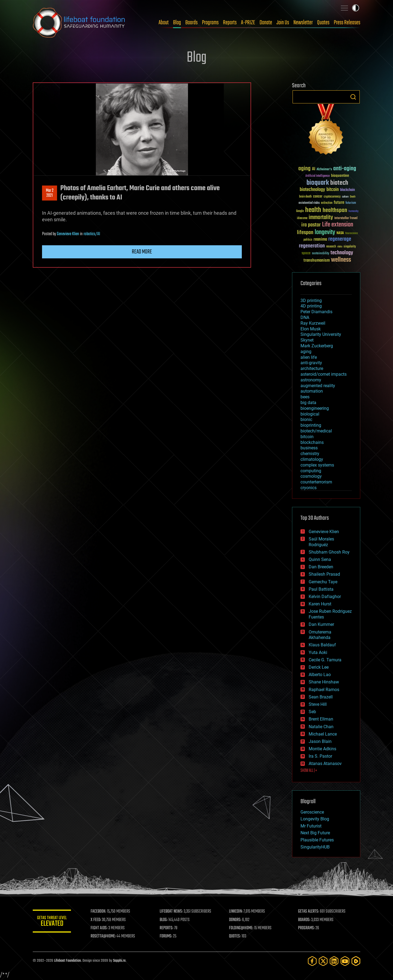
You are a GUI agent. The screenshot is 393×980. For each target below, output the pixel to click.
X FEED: (96, 920)
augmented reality (318, 386)
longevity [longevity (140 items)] (325, 232)
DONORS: (235, 920)
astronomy (311, 380)
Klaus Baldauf (322, 645)
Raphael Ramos (324, 690)
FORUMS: (166, 936)
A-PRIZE (248, 23)
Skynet (307, 340)
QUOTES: (235, 936)
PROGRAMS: (306, 928)
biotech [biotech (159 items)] (339, 183)
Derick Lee (319, 667)
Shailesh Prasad (324, 574)
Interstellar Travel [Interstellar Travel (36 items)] (346, 218)
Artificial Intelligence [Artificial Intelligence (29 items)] (318, 176)
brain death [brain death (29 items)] (305, 197)
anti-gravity (311, 363)
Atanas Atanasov (325, 764)
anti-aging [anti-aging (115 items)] (345, 169)
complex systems (317, 465)
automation (312, 391)
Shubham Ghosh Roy (329, 552)
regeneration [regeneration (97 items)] (312, 246)
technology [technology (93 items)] (342, 253)
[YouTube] (345, 961)
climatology (312, 459)
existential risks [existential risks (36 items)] (309, 203)
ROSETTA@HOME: (103, 936)
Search (353, 97)
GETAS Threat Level (52, 922)
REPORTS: (166, 928)
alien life (309, 357)
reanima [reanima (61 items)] (320, 239)
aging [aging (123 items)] (304, 169)
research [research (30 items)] (331, 247)
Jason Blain (320, 741)
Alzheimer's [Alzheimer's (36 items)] (324, 170)
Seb (312, 712)
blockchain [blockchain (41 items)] (347, 190)
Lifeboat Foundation (67, 961)
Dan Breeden (321, 567)
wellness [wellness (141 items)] (341, 260)
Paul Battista (321, 589)
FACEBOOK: (98, 912)
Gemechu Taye (323, 582)
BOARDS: (304, 920)
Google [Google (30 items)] (300, 211)
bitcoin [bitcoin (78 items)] (333, 190)
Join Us (283, 23)
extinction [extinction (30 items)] (327, 203)
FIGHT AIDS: (99, 928)
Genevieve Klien (68, 234)
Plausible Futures (317, 840)
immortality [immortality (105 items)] (321, 217)
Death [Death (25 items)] (353, 197)
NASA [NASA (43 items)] (340, 233)
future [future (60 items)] (339, 203)
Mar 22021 (50, 193)
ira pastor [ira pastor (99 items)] (311, 225)
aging (306, 352)
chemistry (310, 454)
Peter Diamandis (316, 312)
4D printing (311, 306)
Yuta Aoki (318, 652)
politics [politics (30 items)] (308, 240)
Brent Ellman (321, 719)
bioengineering (315, 408)
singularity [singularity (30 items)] (350, 247)
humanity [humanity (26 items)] (354, 211)
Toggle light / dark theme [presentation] (356, 8)
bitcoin (307, 437)
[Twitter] (323, 961)
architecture (312, 368)
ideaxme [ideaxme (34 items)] (302, 219)
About (164, 23)
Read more (142, 252)
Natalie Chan (321, 727)
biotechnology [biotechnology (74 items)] (312, 190)
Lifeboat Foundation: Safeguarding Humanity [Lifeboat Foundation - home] (79, 23)
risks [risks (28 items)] (340, 247)
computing (311, 471)
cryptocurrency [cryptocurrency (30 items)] (332, 197)
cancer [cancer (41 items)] (318, 197)
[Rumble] (356, 961)
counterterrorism (316, 482)
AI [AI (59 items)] (314, 169)
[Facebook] (312, 961)
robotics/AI (92, 234)
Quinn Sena (320, 559)
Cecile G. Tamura (325, 660)
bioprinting (311, 425)
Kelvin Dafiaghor (325, 597)
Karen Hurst (320, 604)
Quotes (323, 23)
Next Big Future (315, 833)
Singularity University (321, 334)
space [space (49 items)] (306, 253)
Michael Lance (323, 734)
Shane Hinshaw (324, 682)
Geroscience (312, 812)
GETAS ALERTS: (309, 912)
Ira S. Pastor (320, 756)
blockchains (312, 442)
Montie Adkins (322, 749)
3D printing (311, 301)
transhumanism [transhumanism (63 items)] (317, 260)
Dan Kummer (321, 624)
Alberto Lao (320, 675)
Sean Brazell (321, 697)
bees (305, 397)
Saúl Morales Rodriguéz (321, 542)
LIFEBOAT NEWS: (171, 912)
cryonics (309, 488)
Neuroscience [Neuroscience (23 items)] (352, 234)
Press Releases (347, 23)
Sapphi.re (119, 961)
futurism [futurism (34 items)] (351, 203)
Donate (266, 23)
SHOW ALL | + (309, 771)
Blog (177, 23)
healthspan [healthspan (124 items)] (335, 210)
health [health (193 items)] (313, 210)
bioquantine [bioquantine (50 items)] (340, 176)
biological (310, 414)
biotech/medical (316, 431)
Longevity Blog (315, 819)
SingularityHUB (315, 847)
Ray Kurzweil (313, 323)
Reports (230, 23)
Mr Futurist (311, 826)
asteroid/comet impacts (324, 374)
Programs (210, 23)
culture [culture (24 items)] (345, 197)
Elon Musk (311, 329)
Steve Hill (318, 704)
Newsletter (303, 23)
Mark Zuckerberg (317, 346)
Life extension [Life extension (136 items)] (338, 225)
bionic (306, 419)
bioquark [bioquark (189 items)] (318, 183)
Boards (191, 23)
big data (308, 403)
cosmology (311, 476)
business (309, 448)
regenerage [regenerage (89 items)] (340, 239)
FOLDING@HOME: (241, 928)
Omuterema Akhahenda (320, 635)
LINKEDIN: (236, 912)
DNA (305, 317)
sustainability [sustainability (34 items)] (321, 254)
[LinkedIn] (334, 961)
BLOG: (164, 920)
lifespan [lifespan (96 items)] (305, 233)
